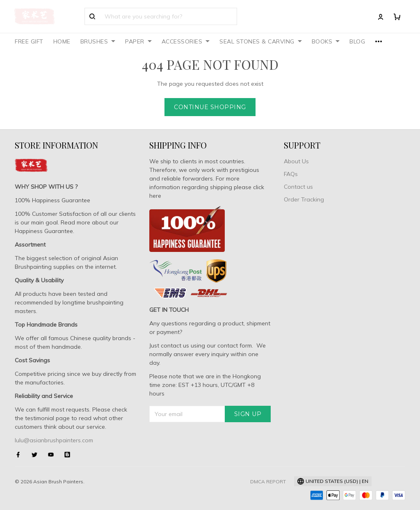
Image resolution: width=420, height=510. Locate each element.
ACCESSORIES (186, 41)
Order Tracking (304, 199)
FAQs (291, 174)
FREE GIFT (29, 41)
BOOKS (326, 41)
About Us (296, 161)
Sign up (248, 414)
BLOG (357, 41)
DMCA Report (268, 481)
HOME (62, 41)
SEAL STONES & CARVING (261, 41)
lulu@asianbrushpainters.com (54, 440)
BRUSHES (98, 41)
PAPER (138, 41)
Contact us (298, 187)
